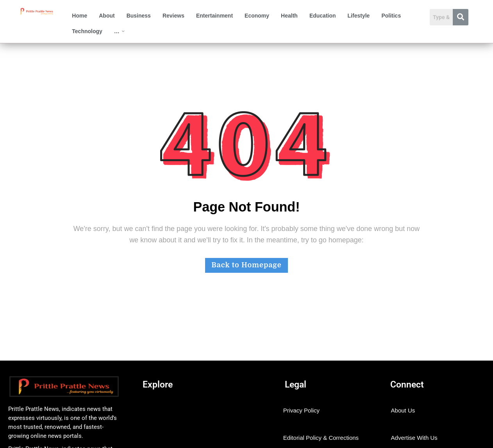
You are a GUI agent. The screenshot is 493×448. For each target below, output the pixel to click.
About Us (403, 410)
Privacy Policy (301, 410)
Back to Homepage (246, 265)
